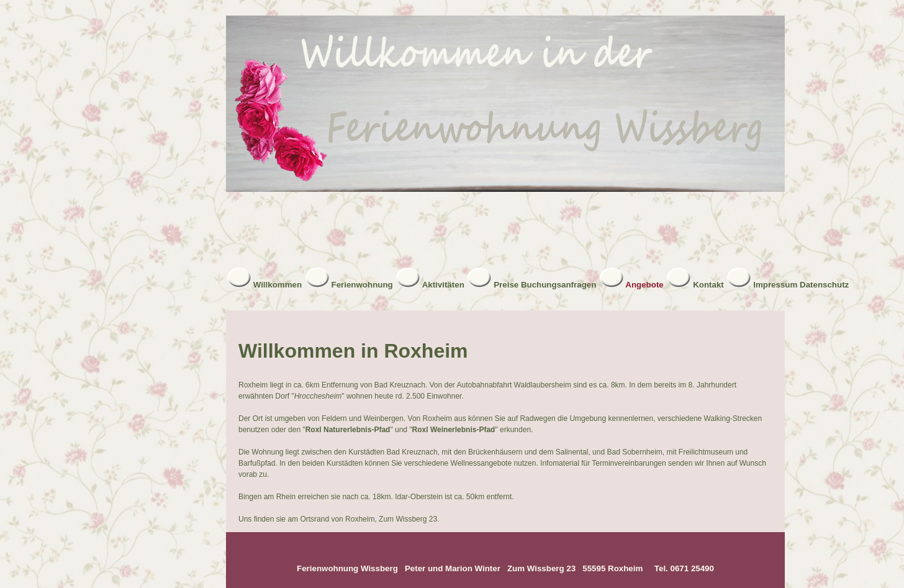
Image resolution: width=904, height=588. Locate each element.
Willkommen (278, 285)
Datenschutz (824, 285)
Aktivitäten (443, 285)
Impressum (775, 285)
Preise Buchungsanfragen (545, 285)
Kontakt (708, 285)
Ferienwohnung (362, 285)
